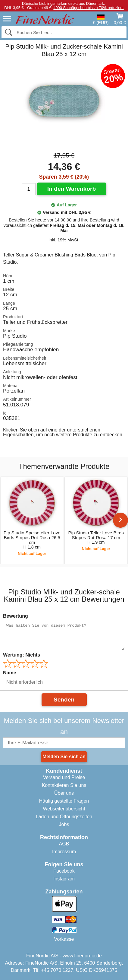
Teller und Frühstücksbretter (35, 322)
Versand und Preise (64, 777)
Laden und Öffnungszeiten (64, 817)
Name (10, 673)
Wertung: (22, 655)
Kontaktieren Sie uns (64, 785)
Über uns (64, 793)
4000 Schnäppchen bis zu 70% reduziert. (88, 8)
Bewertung (16, 616)
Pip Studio (15, 336)
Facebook (64, 871)
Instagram (64, 879)
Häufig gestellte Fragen (64, 801)
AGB (64, 844)
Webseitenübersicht (64, 809)
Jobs (64, 824)
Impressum (64, 852)
